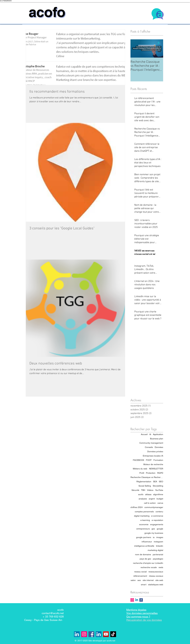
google (160, 529)
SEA (155, 482)
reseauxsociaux (156, 572)
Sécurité (135, 490)
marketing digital (155, 550)
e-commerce (157, 516)
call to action (150, 503)
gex (153, 529)
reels (161, 567)
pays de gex (145, 559)
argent (152, 499)
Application (158, 434)
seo (139, 580)
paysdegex (158, 559)
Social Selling (145, 486)
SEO (161, 482)
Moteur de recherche (153, 464)
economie (144, 524)
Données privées (155, 451)
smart (144, 585)
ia (154, 537)
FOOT (149, 460)
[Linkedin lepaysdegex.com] (77, 634)
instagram (158, 542)
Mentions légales (136, 610)
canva (160, 503)
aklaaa (148, 494)
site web (159, 580)
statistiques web (156, 585)
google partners (144, 537)
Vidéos (150, 490)
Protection (151, 473)
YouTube (159, 490)
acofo (141, 494)
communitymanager (154, 507)
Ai (150, 434)
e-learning (145, 520)
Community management (151, 443)
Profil (142, 473)
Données (159, 447)
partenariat (158, 554)
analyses (143, 499)
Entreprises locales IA (153, 456)
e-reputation (157, 520)
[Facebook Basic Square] (141, 600)
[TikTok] (113, 634)
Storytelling (158, 486)
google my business (154, 533)
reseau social (140, 572)
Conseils (149, 447)
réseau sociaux (156, 576)
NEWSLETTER (156, 469)
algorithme (158, 494)
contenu (159, 512)
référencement (140, 576)
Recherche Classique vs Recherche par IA (147, 477)
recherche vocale (149, 567)
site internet (148, 580)
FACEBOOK (138, 460)
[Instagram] (84, 634)
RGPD (160, 473)
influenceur (147, 542)
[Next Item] (158, 49)
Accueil (144, 434)
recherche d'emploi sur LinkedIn (148, 563)
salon (133, 580)
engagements (157, 524)
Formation (158, 460)
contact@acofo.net (53, 613)
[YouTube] (106, 634)
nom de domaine (143, 554)
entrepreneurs (143, 529)
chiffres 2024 (137, 507)
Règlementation (144, 482)
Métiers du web (140, 469)
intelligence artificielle (144, 546)
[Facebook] (91, 634)
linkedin (160, 546)
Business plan (157, 439)
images (160, 537)
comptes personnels (144, 512)
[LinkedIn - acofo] (99, 634)
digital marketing (142, 516)
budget (160, 499)
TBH (143, 490)
